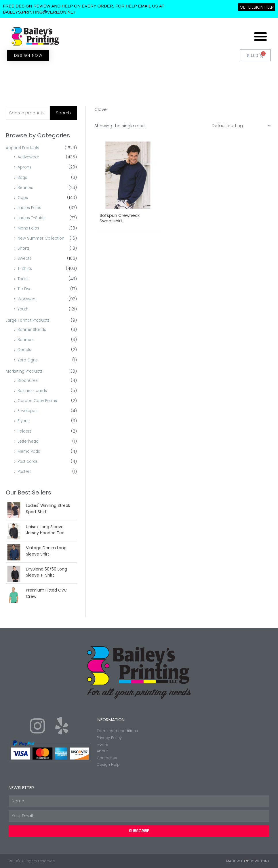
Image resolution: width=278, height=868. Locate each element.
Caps (23, 198)
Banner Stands (33, 329)
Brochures (28, 380)
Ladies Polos (30, 208)
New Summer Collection (42, 238)
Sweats (25, 259)
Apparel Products (24, 148)
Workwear (28, 299)
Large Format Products (29, 320)
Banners (26, 340)
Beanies (26, 188)
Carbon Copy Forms (39, 400)
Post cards (29, 461)
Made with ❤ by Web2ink (248, 861)
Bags (23, 178)
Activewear (29, 157)
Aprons (25, 168)
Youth (23, 309)
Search (63, 113)
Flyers (23, 421)
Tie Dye (25, 289)
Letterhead (29, 441)
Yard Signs (28, 360)
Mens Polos (29, 228)
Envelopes (28, 411)
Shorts (24, 249)
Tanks (23, 279)
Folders (25, 431)
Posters (25, 471)
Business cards (33, 390)
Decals (25, 350)
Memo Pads (30, 451)
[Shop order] (240, 126)
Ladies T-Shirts (32, 218)
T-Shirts (25, 269)
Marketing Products (26, 371)
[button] (260, 36)
